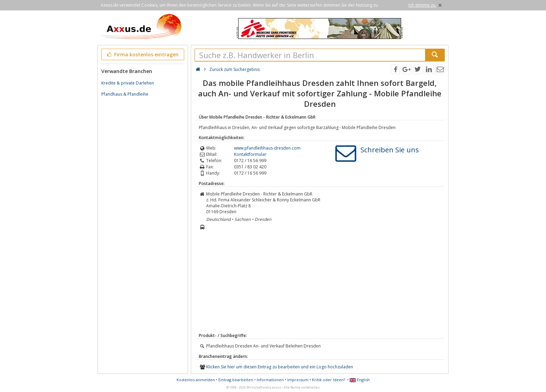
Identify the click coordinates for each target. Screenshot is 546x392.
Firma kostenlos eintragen (142, 54)
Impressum (298, 380)
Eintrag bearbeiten (236, 380)
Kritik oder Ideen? (329, 380)
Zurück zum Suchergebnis (235, 69)
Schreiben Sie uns (390, 150)
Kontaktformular (250, 154)
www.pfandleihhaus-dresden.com (267, 148)
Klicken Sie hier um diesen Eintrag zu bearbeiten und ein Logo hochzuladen (280, 367)
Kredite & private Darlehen (128, 83)
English (360, 380)
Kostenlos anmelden (196, 380)
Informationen (270, 380)
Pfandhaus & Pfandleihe (125, 94)
